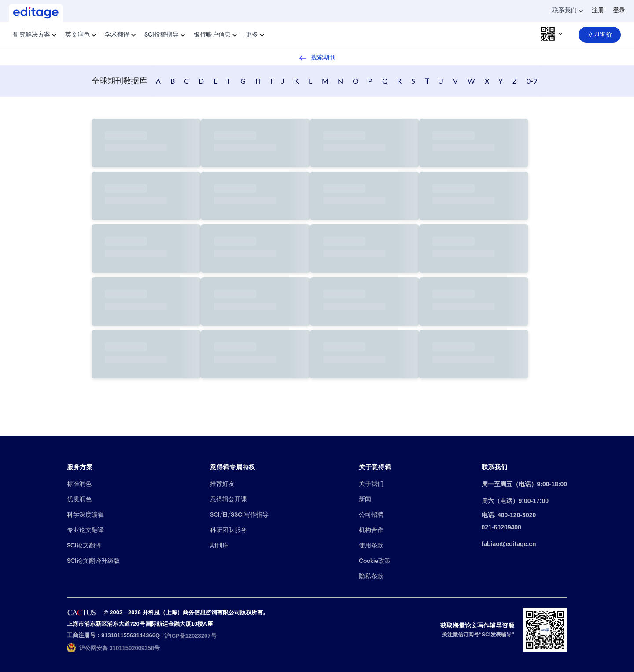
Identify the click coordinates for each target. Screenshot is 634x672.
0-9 (532, 81)
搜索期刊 (317, 58)
